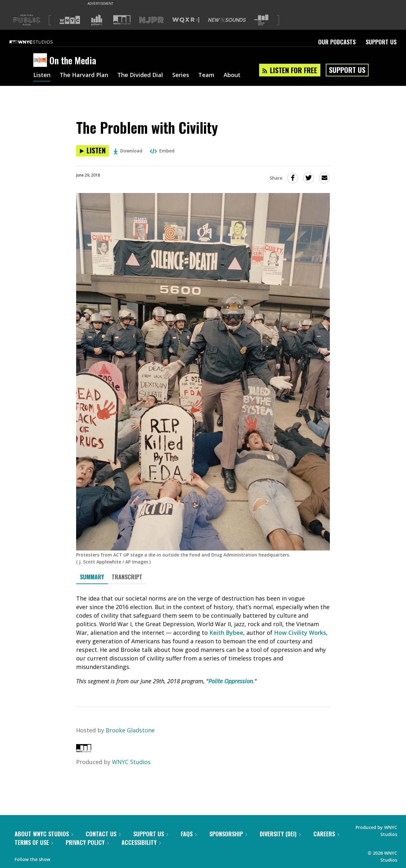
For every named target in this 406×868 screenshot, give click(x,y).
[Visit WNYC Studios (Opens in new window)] (122, 20)
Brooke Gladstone (130, 730)
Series (181, 75)
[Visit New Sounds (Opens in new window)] (227, 20)
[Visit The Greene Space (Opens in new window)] (261, 20)
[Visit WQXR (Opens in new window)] (186, 20)
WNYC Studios (131, 762)
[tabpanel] (203, 640)
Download (128, 151)
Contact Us (103, 834)
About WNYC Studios (44, 834)
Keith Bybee (226, 633)
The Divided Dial (140, 75)
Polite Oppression (231, 681)
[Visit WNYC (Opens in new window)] (70, 20)
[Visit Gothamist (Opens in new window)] (97, 20)
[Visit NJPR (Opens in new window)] (151, 20)
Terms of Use (34, 842)
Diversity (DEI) (280, 834)
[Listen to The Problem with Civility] (92, 151)
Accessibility (141, 842)
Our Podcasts (337, 42)
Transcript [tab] (127, 577)
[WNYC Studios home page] (39, 42)
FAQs (189, 834)
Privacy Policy (87, 842)
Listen (42, 75)
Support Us (381, 42)
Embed (162, 151)
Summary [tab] (92, 577)
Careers (326, 834)
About (232, 75)
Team (206, 75)
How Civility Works (300, 633)
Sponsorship (228, 834)
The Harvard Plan (84, 75)
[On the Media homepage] (41, 61)
